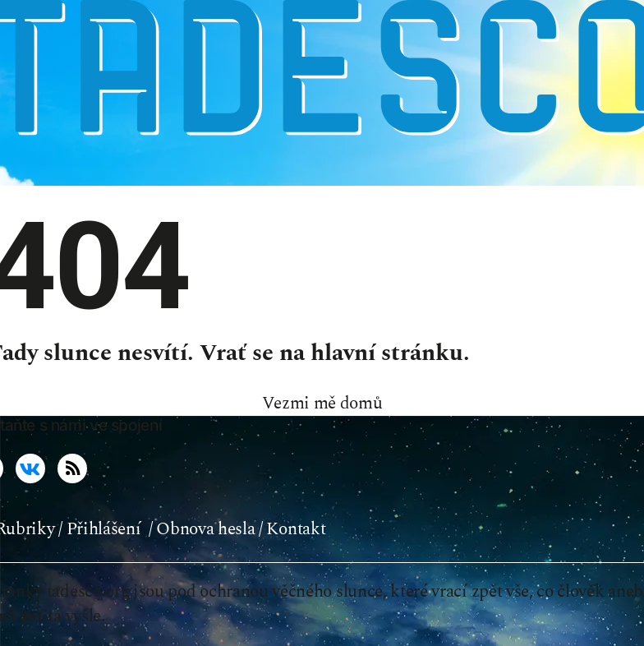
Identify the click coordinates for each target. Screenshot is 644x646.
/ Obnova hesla (202, 529)
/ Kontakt (292, 529)
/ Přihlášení (99, 529)
